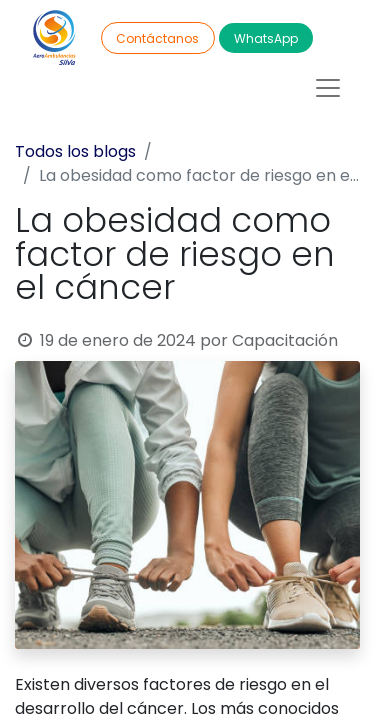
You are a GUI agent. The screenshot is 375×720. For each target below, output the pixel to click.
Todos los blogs (75, 151)
